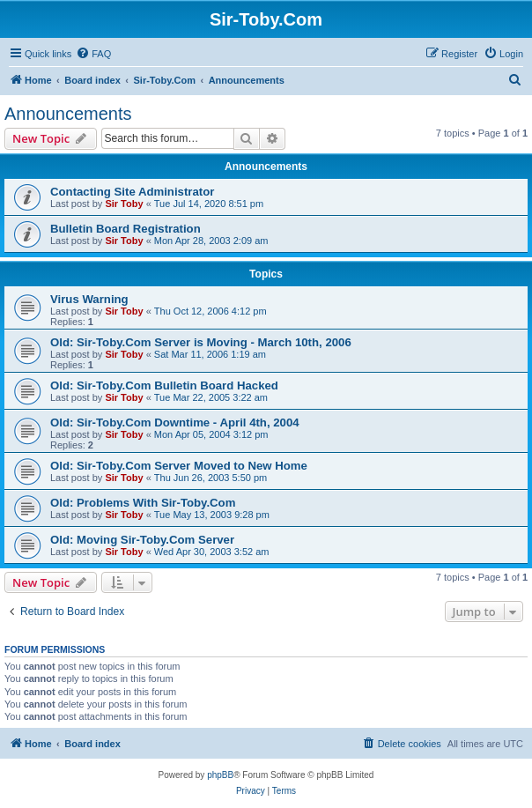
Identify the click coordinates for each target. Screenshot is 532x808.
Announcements (68, 114)
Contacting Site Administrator (132, 192)
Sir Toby (124, 204)
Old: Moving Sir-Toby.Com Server (142, 540)
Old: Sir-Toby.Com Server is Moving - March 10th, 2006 (201, 342)
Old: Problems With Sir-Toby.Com (143, 503)
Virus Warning (89, 299)
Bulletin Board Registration (126, 229)
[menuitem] (93, 54)
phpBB (220, 775)
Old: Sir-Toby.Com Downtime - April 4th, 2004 (175, 423)
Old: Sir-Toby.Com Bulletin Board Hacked (164, 385)
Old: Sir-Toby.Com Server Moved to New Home (179, 466)
